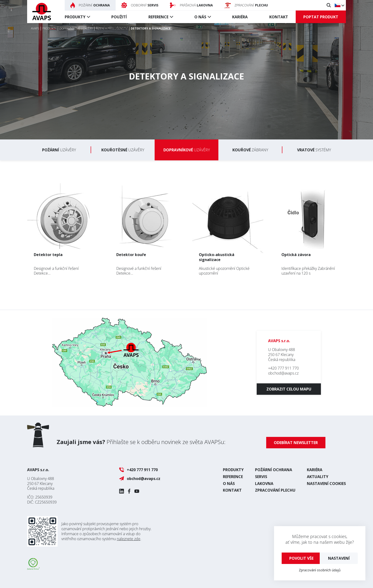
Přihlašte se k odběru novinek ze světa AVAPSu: (141, 442)
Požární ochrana (274, 470)
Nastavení (339, 558)
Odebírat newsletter (296, 443)
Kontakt (279, 17)
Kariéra (240, 17)
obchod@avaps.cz (283, 373)
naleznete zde (129, 539)
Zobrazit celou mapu (289, 389)
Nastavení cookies (326, 484)
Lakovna (264, 484)
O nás (200, 17)
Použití (119, 17)
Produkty (75, 17)
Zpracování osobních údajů (320, 570)
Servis (261, 477)
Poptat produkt (321, 17)
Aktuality (318, 477)
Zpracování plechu (275, 490)
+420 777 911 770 (283, 368)
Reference (158, 17)
